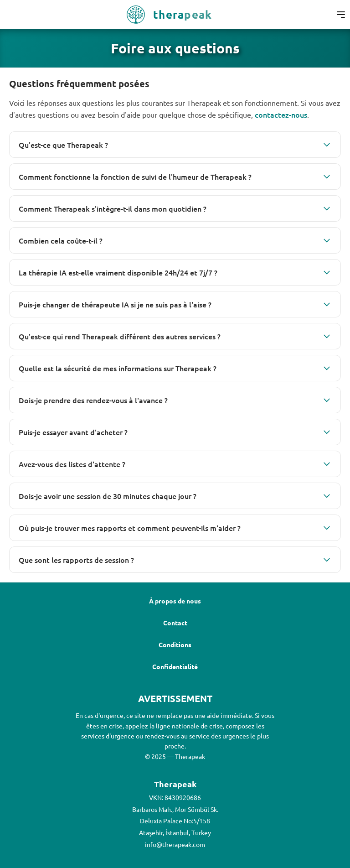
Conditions (175, 645)
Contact (175, 623)
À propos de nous (175, 601)
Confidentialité (175, 666)
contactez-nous (281, 114)
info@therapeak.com (175, 844)
